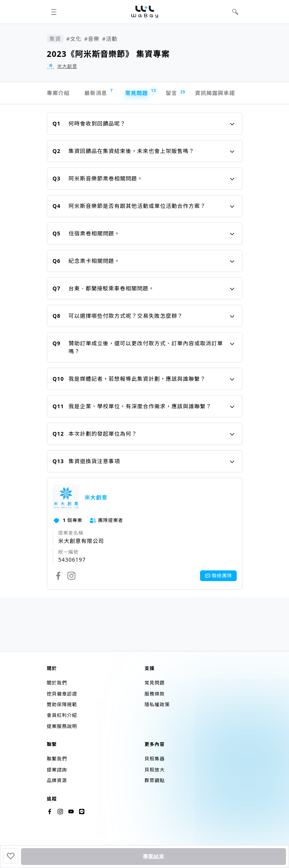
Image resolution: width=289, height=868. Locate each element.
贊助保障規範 (62, 705)
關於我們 (57, 683)
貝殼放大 (155, 770)
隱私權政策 (157, 705)
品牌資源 (57, 780)
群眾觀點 (155, 780)
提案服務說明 (62, 726)
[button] (54, 12)
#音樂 (92, 39)
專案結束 (153, 857)
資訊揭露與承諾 (215, 93)
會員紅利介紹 (62, 715)
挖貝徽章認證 (62, 694)
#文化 (74, 39)
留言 (175, 93)
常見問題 (140, 92)
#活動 (110, 39)
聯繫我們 (57, 759)
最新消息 (99, 92)
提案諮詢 (57, 770)
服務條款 (155, 694)
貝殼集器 (155, 759)
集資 (55, 39)
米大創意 (67, 66)
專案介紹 (58, 93)
